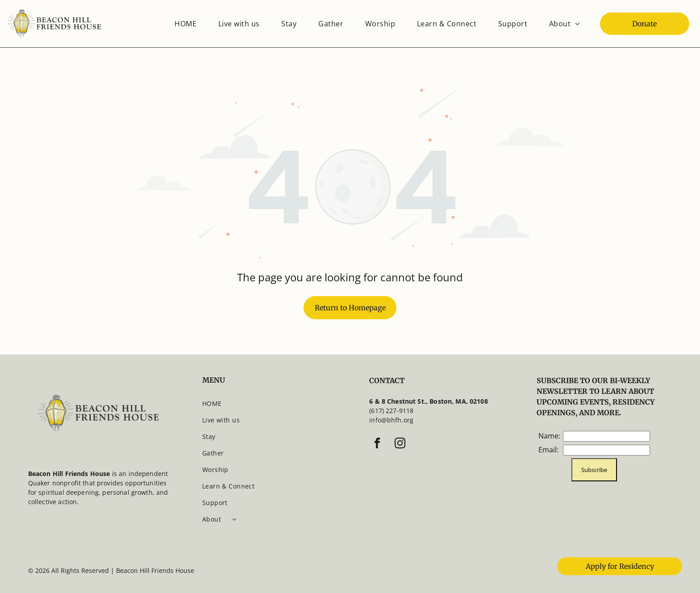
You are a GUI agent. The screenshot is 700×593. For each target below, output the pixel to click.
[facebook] (377, 445)
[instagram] (400, 445)
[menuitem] (185, 24)
